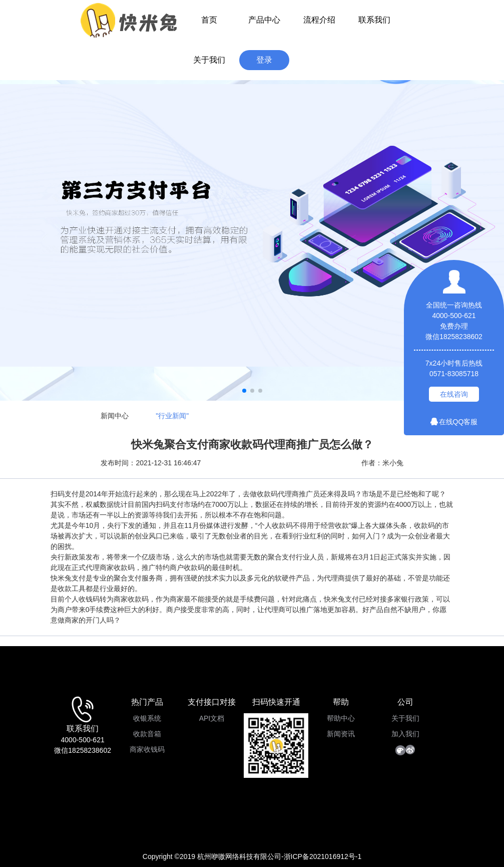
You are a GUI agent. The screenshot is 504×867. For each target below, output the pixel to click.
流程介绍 (319, 20)
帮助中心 (341, 718)
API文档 (212, 718)
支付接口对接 (212, 702)
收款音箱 (147, 734)
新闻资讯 (341, 734)
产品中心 (264, 20)
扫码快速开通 (276, 702)
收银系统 (147, 718)
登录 (264, 60)
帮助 (341, 702)
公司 (405, 702)
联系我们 (374, 20)
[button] (244, 391)
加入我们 (405, 734)
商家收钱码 (147, 749)
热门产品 (147, 702)
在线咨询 (454, 394)
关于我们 (209, 60)
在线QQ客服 (454, 422)
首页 (209, 20)
